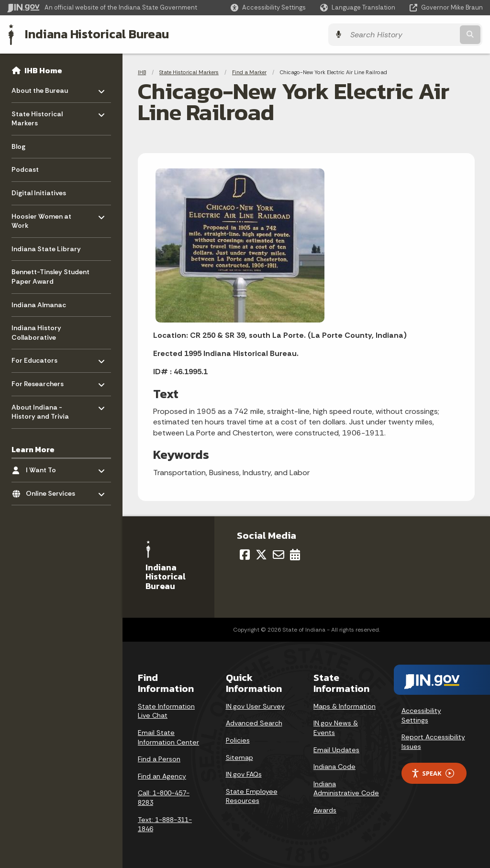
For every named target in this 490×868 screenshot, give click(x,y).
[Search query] (425, 34)
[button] (268, 7)
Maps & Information (345, 706)
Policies (238, 740)
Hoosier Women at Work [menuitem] (41, 218)
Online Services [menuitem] (54, 491)
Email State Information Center (168, 737)
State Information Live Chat (166, 711)
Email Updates (336, 749)
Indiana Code (334, 766)
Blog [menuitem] (18, 146)
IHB (142, 72)
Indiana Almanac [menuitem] (39, 304)
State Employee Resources (252, 796)
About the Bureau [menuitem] (40, 88)
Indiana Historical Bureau (96, 34)
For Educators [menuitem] (39, 358)
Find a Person (159, 758)
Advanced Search (254, 723)
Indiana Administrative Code (346, 788)
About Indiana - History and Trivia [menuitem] (40, 409)
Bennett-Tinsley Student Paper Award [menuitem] (50, 277)
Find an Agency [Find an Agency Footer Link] (162, 776)
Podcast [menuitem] (25, 169)
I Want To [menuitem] (54, 467)
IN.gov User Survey (255, 706)
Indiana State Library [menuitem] (46, 248)
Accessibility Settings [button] (421, 715)
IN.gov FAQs (244, 774)
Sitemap (239, 757)
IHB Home (43, 70)
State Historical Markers (189, 72)
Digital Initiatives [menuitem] (39, 192)
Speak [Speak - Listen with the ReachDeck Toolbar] (433, 773)
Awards (325, 810)
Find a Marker (249, 72)
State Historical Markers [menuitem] (39, 116)
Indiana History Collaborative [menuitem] (36, 333)
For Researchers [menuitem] (39, 381)
